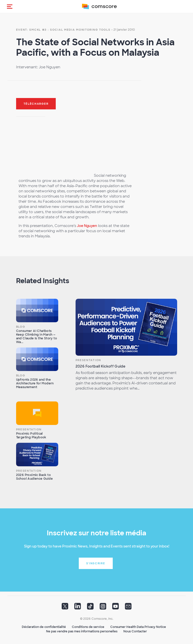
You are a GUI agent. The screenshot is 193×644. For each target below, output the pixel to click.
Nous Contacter (135, 631)
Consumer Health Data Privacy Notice (138, 627)
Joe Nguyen (87, 226)
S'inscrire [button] (96, 563)
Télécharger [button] (36, 104)
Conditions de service (88, 627)
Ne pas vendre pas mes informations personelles (82, 631)
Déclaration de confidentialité (44, 627)
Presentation (88, 360)
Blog (21, 327)
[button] (10, 6)
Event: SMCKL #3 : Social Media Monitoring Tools (63, 30)
